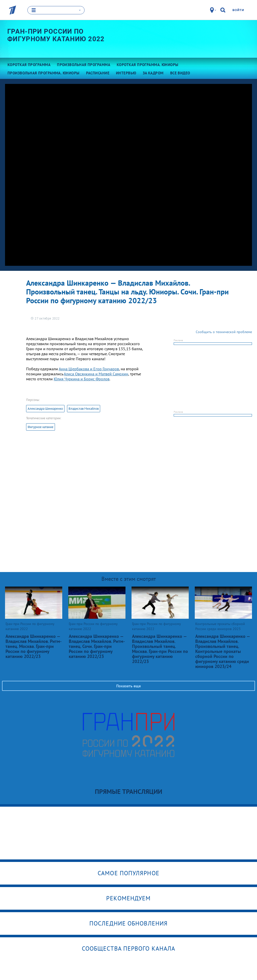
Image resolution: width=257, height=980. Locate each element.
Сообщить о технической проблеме (224, 332)
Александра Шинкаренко (45, 409)
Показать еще (128, 686)
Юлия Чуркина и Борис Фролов (82, 379)
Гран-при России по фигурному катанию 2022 (56, 35)
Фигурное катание (41, 427)
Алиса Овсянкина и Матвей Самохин (96, 374)
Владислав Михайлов (84, 409)
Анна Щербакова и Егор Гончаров (89, 369)
